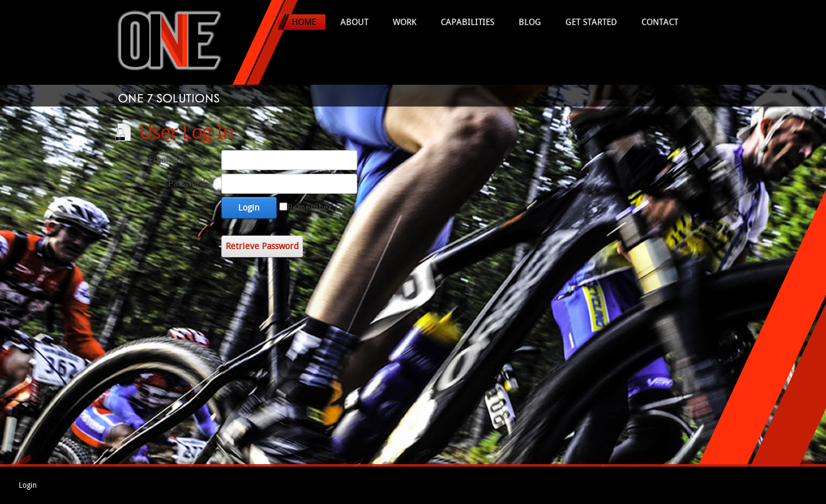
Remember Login (322, 208)
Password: (188, 183)
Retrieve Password (262, 246)
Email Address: (178, 160)
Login (249, 208)
